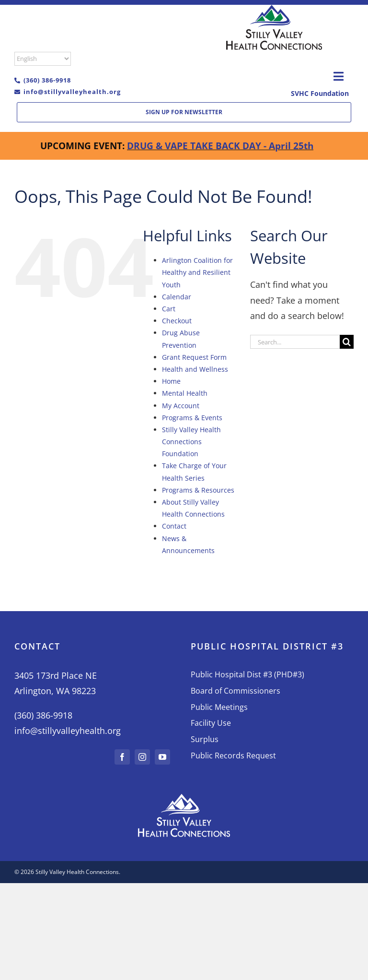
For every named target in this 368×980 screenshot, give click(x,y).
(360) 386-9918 (47, 80)
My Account (181, 406)
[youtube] (162, 757)
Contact (174, 526)
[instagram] (142, 757)
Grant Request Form (194, 357)
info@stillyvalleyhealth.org (72, 92)
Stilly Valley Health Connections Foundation (191, 442)
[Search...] (295, 342)
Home (171, 381)
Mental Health (185, 393)
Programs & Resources (198, 490)
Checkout (177, 321)
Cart (169, 309)
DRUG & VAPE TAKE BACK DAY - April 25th (220, 146)
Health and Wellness (195, 369)
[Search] (347, 342)
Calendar (177, 297)
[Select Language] (43, 59)
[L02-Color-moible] (274, 9)
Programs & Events (192, 418)
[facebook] (122, 757)
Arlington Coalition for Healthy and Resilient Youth (197, 272)
